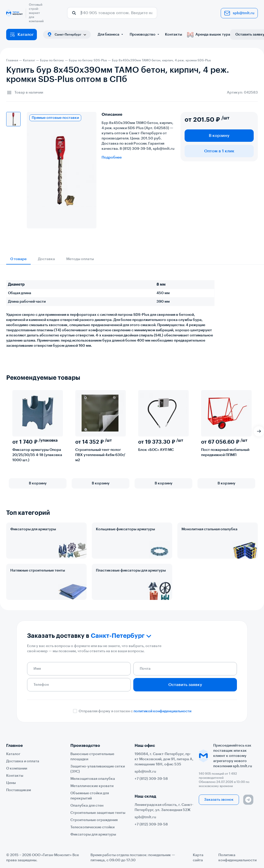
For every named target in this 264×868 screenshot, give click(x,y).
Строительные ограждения (94, 820)
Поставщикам (19, 790)
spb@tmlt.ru (239, 13)
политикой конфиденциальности (162, 711)
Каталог (22, 35)
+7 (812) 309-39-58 (151, 779)
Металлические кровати (92, 786)
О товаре (18, 259)
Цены (11, 783)
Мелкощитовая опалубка (93, 779)
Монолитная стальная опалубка (209, 529)
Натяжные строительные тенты (38, 571)
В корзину (219, 136)
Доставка (46, 259)
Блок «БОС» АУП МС (156, 450)
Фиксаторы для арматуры (33, 529)
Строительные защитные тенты (98, 813)
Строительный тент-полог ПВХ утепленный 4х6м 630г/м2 (100, 455)
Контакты (174, 35)
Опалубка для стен (87, 806)
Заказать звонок (219, 800)
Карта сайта (198, 858)
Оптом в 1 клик (219, 151)
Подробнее (112, 158)
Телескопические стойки (92, 827)
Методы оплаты (80, 259)
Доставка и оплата (23, 761)
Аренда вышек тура (209, 35)
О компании (17, 768)
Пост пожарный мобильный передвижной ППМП (225, 452)
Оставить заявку (185, 685)
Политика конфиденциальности (237, 858)
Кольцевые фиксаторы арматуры (125, 529)
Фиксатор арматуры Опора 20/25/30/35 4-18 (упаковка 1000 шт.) (37, 455)
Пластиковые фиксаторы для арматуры (131, 571)
